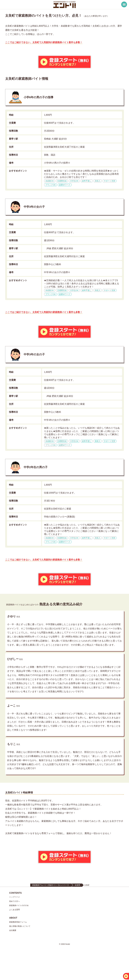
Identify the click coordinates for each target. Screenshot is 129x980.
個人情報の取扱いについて (20, 950)
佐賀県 (77, 909)
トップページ (14, 921)
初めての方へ (14, 925)
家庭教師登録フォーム (18, 946)
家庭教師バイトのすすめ (19, 929)
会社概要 (13, 954)
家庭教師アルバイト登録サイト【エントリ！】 (51, 909)
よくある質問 (14, 934)
